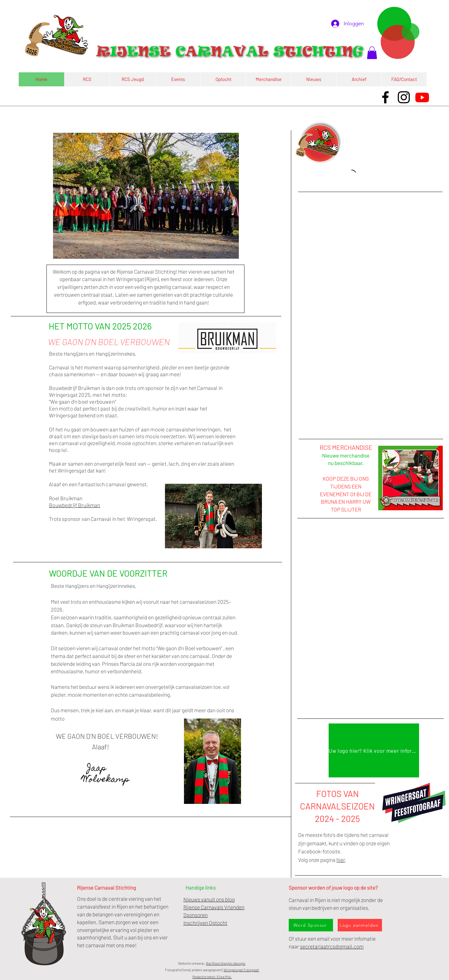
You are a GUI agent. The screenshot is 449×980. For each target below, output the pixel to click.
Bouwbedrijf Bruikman (75, 505)
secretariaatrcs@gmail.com (332, 946)
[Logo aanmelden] (360, 925)
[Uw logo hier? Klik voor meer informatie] (374, 750)
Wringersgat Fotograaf (241, 970)
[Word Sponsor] (311, 925)
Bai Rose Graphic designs (226, 963)
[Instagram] (404, 97)
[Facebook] (385, 97)
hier (341, 860)
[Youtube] (422, 97)
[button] (372, 53)
